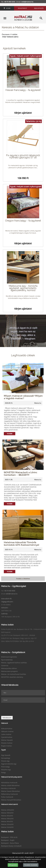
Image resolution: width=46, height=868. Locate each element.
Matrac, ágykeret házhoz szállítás (14, 663)
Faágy (3, 772)
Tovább (10, 434)
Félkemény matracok (9, 794)
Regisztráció (22, 8)
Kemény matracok (8, 788)
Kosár (7, 8)
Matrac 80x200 (7, 816)
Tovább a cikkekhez (23, 579)
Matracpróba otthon (9, 668)
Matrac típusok (7, 740)
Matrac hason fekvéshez (11, 791)
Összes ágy (5, 761)
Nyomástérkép (7, 660)
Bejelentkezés (39, 8)
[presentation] (19, 709)
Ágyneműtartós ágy (9, 764)
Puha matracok (7, 797)
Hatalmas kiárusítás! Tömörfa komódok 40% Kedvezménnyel (22, 544)
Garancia (5, 665)
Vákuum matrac (7, 731)
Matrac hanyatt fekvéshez (11, 800)
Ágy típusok (6, 755)
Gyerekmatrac (7, 737)
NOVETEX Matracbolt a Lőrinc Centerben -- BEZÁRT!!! (21, 474)
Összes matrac (7, 743)
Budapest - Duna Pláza (10, 843)
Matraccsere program (9, 671)
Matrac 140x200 (7, 827)
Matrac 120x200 (7, 824)
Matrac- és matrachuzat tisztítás (14, 674)
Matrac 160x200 (7, 813)
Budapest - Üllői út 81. (9, 837)
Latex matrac (6, 734)
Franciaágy (5, 767)
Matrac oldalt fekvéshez (10, 785)
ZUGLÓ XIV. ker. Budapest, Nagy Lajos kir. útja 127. (19, 638)
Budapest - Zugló (8, 840)
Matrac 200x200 (8, 810)
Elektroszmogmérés (9, 657)
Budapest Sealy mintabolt (11, 846)
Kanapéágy (6, 758)
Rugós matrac (7, 746)
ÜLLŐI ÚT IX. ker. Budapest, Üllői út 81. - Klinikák (18, 635)
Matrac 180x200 (7, 819)
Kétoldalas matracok (9, 783)
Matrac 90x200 (7, 821)
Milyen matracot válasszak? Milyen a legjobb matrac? (23, 397)
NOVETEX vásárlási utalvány (12, 677)
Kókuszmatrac (7, 729)
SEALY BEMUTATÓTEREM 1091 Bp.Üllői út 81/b (18, 641)
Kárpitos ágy (6, 770)
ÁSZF (32, 853)
